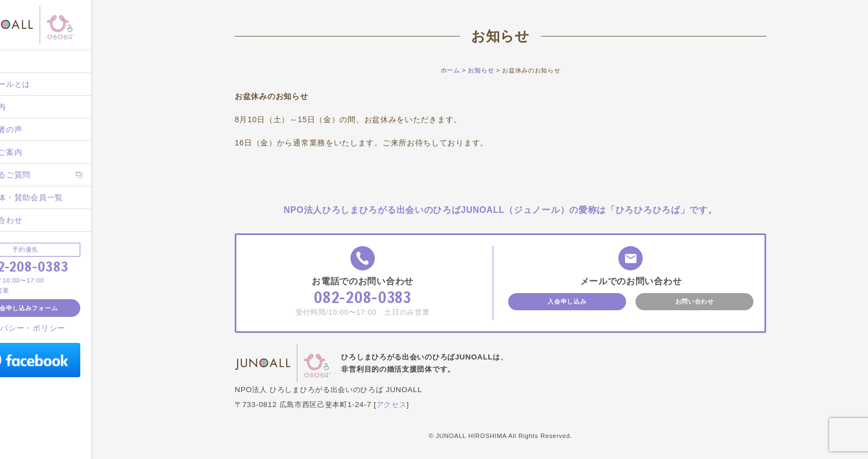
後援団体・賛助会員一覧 (59, 197)
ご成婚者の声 (39, 129)
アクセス (392, 405)
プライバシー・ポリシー (61, 328)
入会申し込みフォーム (66, 308)
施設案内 (31, 107)
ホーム (27, 61)
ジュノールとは (43, 84)
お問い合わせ (39, 220)
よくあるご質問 (43, 175)
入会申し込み (567, 301)
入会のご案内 (39, 152)
